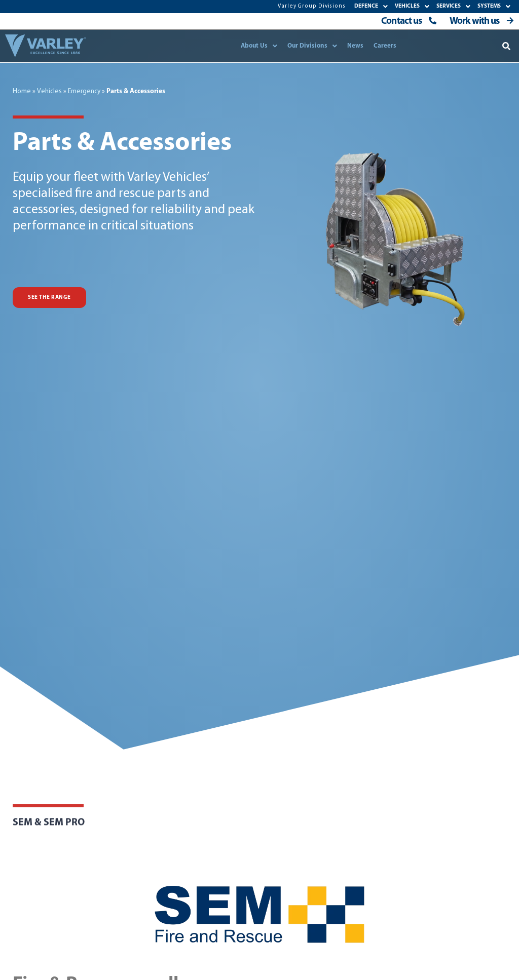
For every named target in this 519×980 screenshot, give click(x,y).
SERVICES (453, 6)
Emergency (84, 91)
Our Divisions (312, 46)
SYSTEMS (494, 6)
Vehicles (49, 91)
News (355, 46)
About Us (259, 46)
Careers (385, 46)
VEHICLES (412, 6)
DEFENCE (371, 6)
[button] (507, 46)
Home (22, 91)
